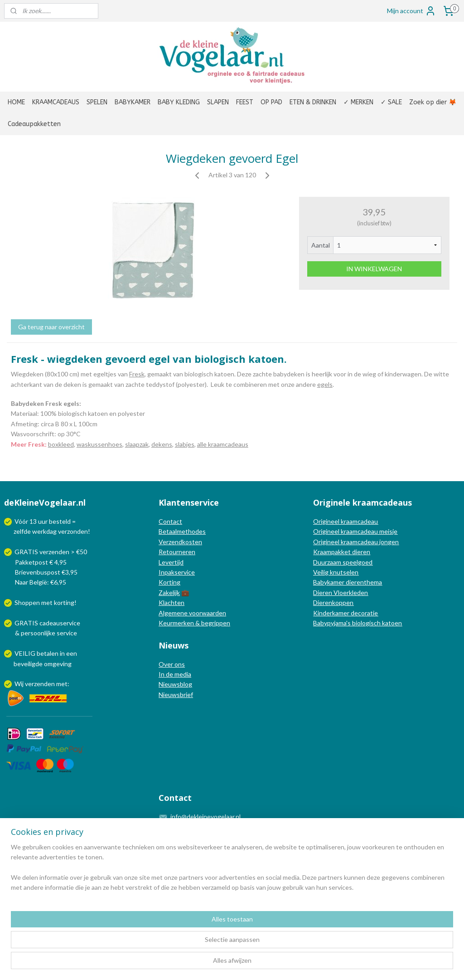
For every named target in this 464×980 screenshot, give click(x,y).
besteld (60, 521)
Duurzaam (328, 562)
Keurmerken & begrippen (194, 623)
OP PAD (271, 102)
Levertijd (171, 562)
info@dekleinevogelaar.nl (205, 817)
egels (325, 384)
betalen (48, 653)
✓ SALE (391, 102)
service (66, 633)
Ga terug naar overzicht (51, 327)
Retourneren (177, 552)
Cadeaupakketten (34, 124)
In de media (175, 674)
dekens (162, 444)
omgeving (58, 664)
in (62, 653)
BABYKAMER (133, 102)
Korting (169, 582)
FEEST (245, 102)
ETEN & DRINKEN (313, 102)
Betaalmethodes (182, 531)
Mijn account (411, 11)
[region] (172, 944)
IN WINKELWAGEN (374, 269)
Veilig (321, 572)
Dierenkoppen (333, 602)
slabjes (185, 444)
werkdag (44, 531)
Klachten (172, 602)
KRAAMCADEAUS (56, 102)
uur (43, 521)
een (72, 653)
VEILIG (26, 653)
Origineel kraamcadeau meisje (355, 531)
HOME (16, 102)
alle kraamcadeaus (223, 444)
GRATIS (27, 623)
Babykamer (329, 582)
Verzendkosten (180, 542)
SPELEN (97, 102)
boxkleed (61, 444)
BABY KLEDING (179, 102)
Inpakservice (177, 572)
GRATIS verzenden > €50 (51, 552)
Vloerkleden (350, 592)
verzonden (73, 531)
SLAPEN (218, 102)
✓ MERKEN (358, 102)
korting (64, 602)
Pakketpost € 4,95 (36, 562)
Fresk (137, 374)
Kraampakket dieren (342, 552)
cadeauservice (60, 623)
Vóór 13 (26, 521)
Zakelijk (169, 592)
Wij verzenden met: (42, 684)
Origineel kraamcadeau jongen (356, 542)
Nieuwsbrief (176, 695)
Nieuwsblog (175, 684)
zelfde (22, 531)
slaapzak (137, 444)
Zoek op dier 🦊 (433, 102)
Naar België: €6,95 (41, 582)
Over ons (172, 664)
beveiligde (28, 664)
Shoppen (27, 602)
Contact (170, 521)
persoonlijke (38, 633)
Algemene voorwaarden (192, 613)
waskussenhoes (99, 444)
